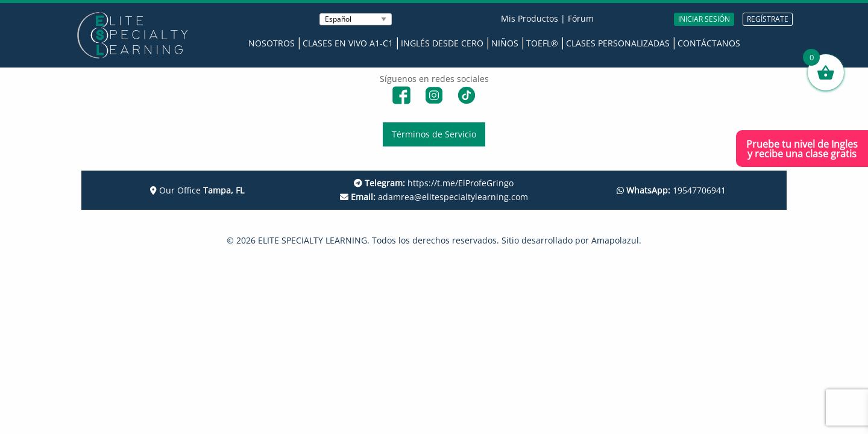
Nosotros (272, 43)
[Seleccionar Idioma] (356, 19)
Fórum (581, 18)
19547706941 (671, 190)
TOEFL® (542, 43)
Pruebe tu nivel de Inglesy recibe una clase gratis (802, 149)
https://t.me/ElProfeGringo (434, 183)
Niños (505, 43)
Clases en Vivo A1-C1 (348, 43)
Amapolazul (615, 240)
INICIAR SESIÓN (704, 19)
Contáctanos (709, 43)
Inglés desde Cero (442, 43)
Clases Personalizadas (618, 43)
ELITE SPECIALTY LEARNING (313, 240)
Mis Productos (530, 18)
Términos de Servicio (434, 134)
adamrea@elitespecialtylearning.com (434, 197)
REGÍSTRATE (768, 19)
